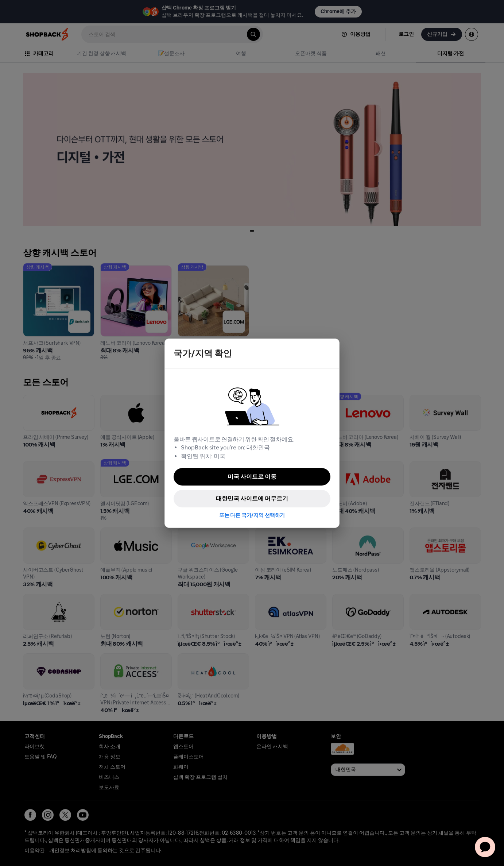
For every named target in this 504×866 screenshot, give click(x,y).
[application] (485, 847)
